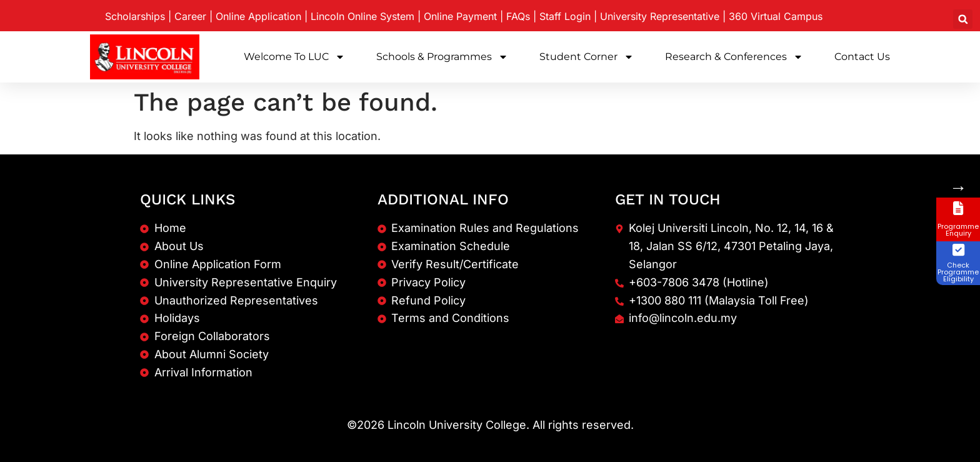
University (660, 16)
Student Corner (587, 57)
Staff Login (565, 16)
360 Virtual (776, 16)
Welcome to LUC (294, 57)
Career (190, 16)
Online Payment (460, 16)
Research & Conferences (734, 57)
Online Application (258, 16)
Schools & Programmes (442, 57)
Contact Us (862, 57)
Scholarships (135, 16)
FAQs (518, 16)
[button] (963, 19)
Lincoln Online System (362, 16)
